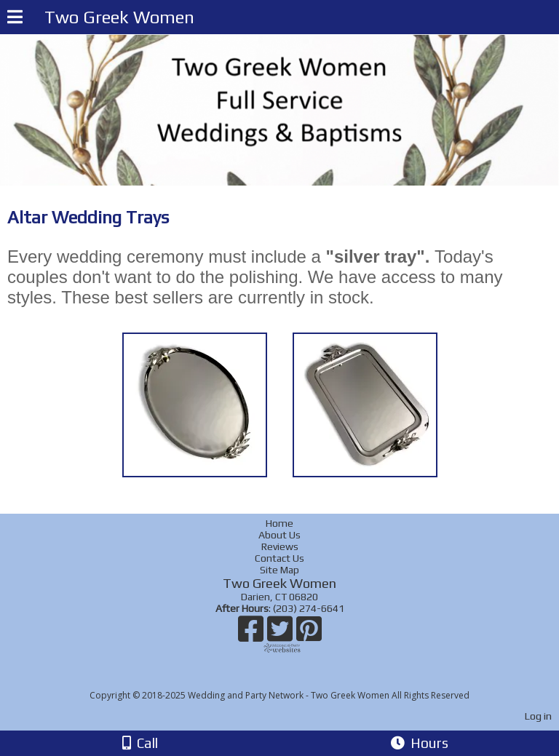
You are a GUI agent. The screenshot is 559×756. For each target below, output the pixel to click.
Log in (538, 716)
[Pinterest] (309, 634)
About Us (279, 535)
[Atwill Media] (293, 679)
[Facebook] (253, 634)
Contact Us (279, 558)
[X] (282, 634)
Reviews (280, 546)
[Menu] (15, 19)
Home (279, 523)
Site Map (279, 570)
